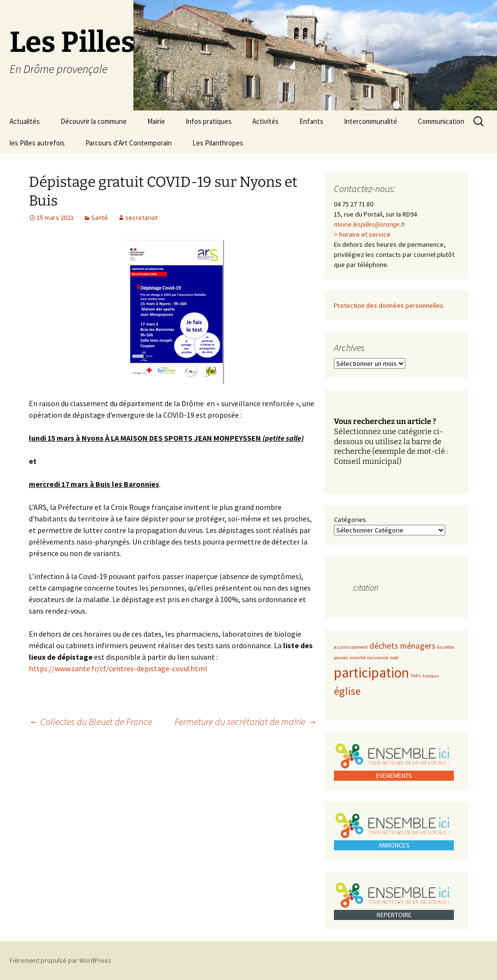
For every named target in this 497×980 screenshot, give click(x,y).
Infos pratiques (209, 121)
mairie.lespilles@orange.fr (370, 224)
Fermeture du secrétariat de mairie (246, 721)
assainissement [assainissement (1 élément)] (351, 647)
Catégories (350, 520)
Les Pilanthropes (218, 143)
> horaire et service (362, 234)
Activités (266, 121)
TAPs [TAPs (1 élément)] (416, 676)
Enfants (311, 121)
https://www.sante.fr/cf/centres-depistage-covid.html (118, 668)
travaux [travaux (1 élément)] (431, 676)
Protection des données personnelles (389, 305)
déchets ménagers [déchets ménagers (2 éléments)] (402, 646)
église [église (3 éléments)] (347, 691)
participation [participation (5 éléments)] (372, 672)
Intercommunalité (371, 121)
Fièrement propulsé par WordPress (60, 960)
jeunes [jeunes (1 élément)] (341, 658)
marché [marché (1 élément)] (358, 658)
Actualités (25, 121)
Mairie (156, 121)
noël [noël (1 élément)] (394, 658)
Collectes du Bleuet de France (90, 721)
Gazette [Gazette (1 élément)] (445, 647)
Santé (100, 218)
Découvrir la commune (94, 121)
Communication (441, 121)
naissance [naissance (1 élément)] (378, 658)
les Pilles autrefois (37, 143)
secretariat (141, 218)
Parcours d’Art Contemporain (129, 143)
